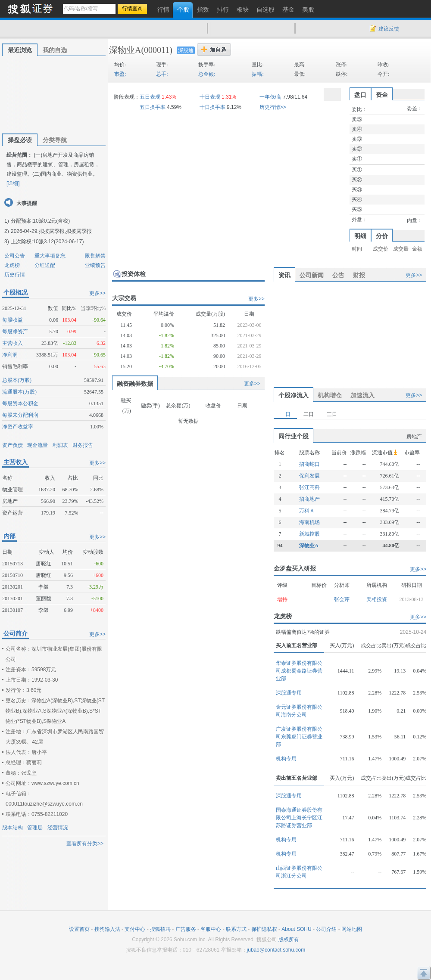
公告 (338, 275)
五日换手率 (153, 107)
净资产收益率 (18, 427)
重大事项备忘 (50, 256)
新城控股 (309, 534)
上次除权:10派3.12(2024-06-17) (47, 242)
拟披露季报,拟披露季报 (65, 231)
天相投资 (377, 599)
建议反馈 (389, 29)
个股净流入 (294, 395)
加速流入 (362, 395)
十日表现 (210, 97)
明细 (360, 236)
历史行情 (15, 275)
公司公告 (15, 256)
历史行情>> (273, 107)
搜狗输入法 (107, 929)
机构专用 (286, 759)
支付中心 (135, 929)
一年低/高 (270, 97)
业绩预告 (95, 265)
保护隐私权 (264, 929)
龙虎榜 (12, 265)
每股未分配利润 (20, 415)
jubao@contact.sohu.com (276, 950)
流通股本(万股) (19, 392)
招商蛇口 (309, 464)
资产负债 (12, 445)
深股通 (186, 50)
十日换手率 (212, 107)
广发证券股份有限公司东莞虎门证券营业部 (299, 737)
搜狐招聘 (160, 929)
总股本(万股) (17, 380)
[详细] (13, 183)
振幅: (258, 74)
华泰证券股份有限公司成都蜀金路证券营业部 (299, 671)
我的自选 (55, 50)
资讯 (284, 275)
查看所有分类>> (85, 844)
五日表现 (150, 97)
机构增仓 (330, 395)
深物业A (125, 50)
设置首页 (79, 929)
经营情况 (58, 828)
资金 (382, 95)
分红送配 (45, 265)
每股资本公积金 (20, 403)
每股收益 (12, 320)
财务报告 (83, 445)
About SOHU (296, 929)
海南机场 (309, 522)
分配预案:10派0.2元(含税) (40, 221)
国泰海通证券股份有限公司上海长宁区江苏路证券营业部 (299, 818)
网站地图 (352, 929)
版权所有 (289, 940)
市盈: (120, 74)
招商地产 (309, 499)
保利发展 (309, 476)
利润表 (60, 445)
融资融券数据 (135, 384)
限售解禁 (95, 256)
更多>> (97, 293)
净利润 (10, 355)
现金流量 (37, 445)
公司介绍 (326, 929)
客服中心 (211, 929)
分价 (382, 236)
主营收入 (12, 343)
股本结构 (12, 828)
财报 (359, 275)
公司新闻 (312, 275)
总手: (162, 74)
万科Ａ (307, 511)
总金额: (207, 74)
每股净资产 (15, 332)
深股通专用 (289, 693)
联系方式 (236, 929)
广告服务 (186, 929)
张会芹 (342, 599)
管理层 (35, 828)
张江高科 (309, 487)
